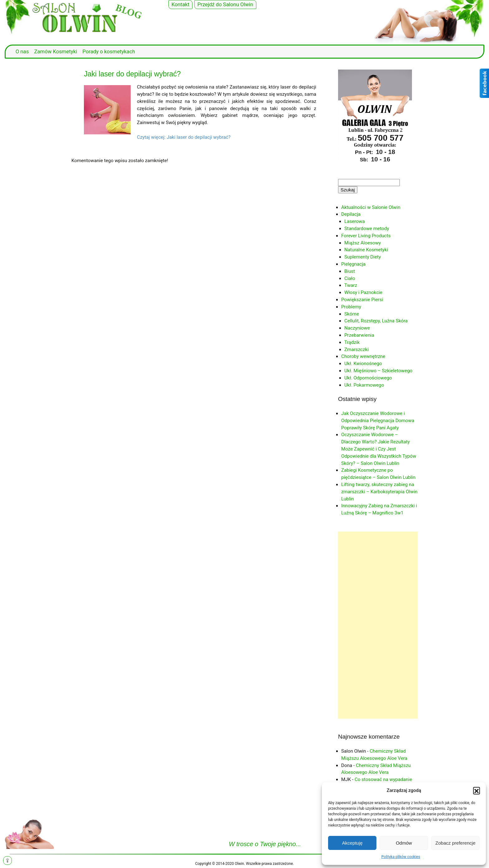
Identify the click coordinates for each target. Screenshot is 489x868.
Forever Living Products (366, 236)
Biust (350, 271)
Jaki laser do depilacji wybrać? (132, 74)
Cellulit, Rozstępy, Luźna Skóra (376, 321)
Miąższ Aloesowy (363, 243)
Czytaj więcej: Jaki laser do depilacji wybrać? (184, 137)
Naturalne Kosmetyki (366, 250)
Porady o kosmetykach (109, 51)
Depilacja (351, 214)
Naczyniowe (357, 328)
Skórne (352, 314)
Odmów (404, 843)
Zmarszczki (356, 350)
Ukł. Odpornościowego (368, 378)
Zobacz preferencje (455, 843)
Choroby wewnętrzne (363, 356)
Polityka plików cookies (401, 857)
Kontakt (181, 4)
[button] (477, 790)
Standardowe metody (367, 229)
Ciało (350, 278)
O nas (22, 51)
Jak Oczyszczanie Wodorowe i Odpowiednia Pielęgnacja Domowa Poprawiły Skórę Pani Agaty (378, 421)
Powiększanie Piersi (362, 300)
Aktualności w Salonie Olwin (371, 207)
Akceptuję (352, 843)
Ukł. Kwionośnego (363, 364)
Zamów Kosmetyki (56, 51)
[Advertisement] (378, 625)
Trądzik (352, 342)
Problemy (351, 307)
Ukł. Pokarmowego (364, 385)
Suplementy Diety (363, 257)
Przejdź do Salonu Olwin (225, 4)
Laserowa (355, 221)
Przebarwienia (359, 335)
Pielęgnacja (353, 264)
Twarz (351, 285)
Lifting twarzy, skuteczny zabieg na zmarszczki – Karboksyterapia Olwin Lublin (379, 492)
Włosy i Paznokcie (363, 292)
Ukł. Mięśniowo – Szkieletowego (378, 371)
